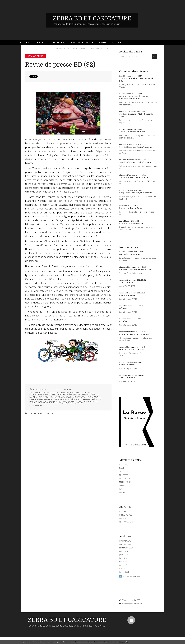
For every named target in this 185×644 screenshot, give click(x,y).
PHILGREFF (124, 475)
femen (47, 398)
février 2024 (124, 572)
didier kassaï (66, 396)
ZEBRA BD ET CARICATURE (92, 19)
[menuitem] (26, 43)
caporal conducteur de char (133, 96)
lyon (65, 403)
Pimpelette (125, 193)
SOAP (121, 486)
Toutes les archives (131, 576)
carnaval (85, 394)
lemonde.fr (34, 401)
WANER (122, 489)
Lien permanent (38, 390)
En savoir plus (124, 642)
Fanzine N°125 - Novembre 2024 (135, 269)
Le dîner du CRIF (128, 295)
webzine (38, 393)
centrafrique (78, 396)
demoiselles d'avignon (40, 403)
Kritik (103, 43)
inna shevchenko (42, 399)
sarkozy (76, 394)
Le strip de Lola (63, 48)
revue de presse (87, 393)
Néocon (123, 308)
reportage (55, 396)
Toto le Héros (126, 147)
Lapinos (123, 223)
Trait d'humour (137, 132)
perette (87, 399)
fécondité (90, 398)
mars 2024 (124, 569)
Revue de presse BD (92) (60, 65)
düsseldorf (95, 394)
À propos (40, 43)
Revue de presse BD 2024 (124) (135, 334)
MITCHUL (123, 518)
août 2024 (123, 551)
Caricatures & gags (81, 43)
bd (44, 393)
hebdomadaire (36, 394)
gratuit (49, 393)
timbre (41, 398)
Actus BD (118, 43)
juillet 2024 (124, 555)
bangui (88, 396)
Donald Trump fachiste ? (132, 349)
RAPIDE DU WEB (126, 515)
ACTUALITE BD (66, 390)
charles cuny (96, 399)
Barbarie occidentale (130, 99)
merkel (48, 394)
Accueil (25, 43)
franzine (54, 403)
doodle (80, 403)
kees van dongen (83, 401)
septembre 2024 (126, 548)
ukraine (54, 399)
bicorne (33, 396)
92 (44, 394)
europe (79, 399)
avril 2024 (123, 565)
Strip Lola (58, 43)
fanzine (62, 393)
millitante (71, 399)
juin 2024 (123, 558)
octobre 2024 (125, 544)
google (72, 403)
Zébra (122, 78)
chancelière (67, 394)
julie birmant (62, 401)
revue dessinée (44, 396)
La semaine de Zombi (99, 48)
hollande (56, 394)
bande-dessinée (73, 393)
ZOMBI (122, 468)
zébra (55, 393)
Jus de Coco (136, 208)
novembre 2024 (126, 541)
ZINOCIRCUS (124, 472)
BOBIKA (122, 492)
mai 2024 (123, 562)
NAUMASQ (124, 465)
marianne (33, 398)
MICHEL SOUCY (126, 482)
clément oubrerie (48, 401)
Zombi (122, 132)
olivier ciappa (79, 398)
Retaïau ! (124, 321)
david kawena (66, 398)
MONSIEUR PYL (125, 479)
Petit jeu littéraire (139, 177)
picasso (72, 401)
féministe (62, 399)
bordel (95, 401)
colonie (95, 396)
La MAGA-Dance (127, 365)
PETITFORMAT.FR (126, 522)
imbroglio (55, 398)
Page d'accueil (79, 48)
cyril (121, 114)
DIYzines (123, 511)
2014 (61, 403)
